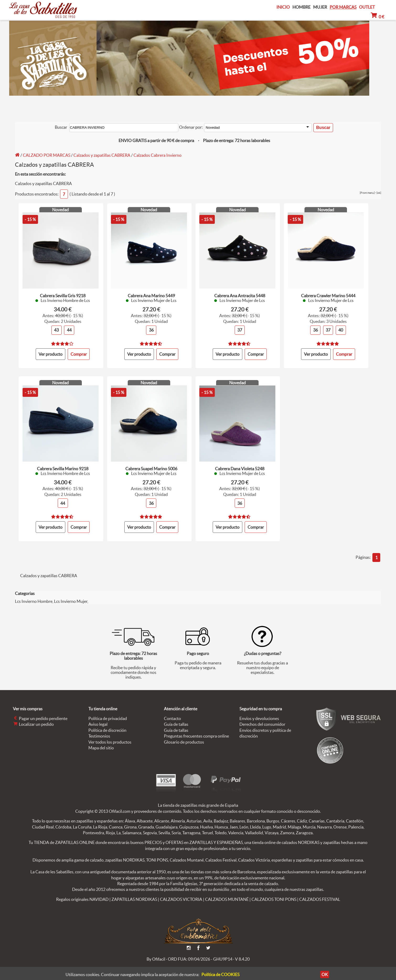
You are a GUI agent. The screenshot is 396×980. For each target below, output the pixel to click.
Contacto (172, 714)
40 (341, 328)
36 (151, 328)
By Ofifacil (156, 955)
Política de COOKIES (220, 974)
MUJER (320, 7)
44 (69, 328)
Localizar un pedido (33, 720)
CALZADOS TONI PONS (274, 895)
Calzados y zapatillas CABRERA (102, 154)
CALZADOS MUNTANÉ (227, 895)
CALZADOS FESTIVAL (320, 895)
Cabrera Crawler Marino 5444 (328, 294)
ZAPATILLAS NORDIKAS (134, 895)
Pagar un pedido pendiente (40, 714)
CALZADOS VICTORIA (181, 895)
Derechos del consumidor (262, 720)
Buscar (61, 127)
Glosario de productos (184, 737)
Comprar (167, 351)
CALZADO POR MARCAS (47, 154)
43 (56, 328)
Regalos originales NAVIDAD (82, 895)
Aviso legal (98, 720)
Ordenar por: (191, 127)
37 (240, 328)
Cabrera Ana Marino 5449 (151, 294)
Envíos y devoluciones (259, 714)
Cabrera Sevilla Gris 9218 (63, 294)
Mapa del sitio (101, 743)
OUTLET (367, 7)
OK (325, 974)
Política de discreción (107, 726)
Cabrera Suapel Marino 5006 (151, 466)
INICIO (283, 7)
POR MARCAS (343, 7)
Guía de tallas (176, 720)
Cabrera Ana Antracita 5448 (240, 294)
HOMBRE (301, 7)
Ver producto (50, 351)
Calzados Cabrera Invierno (157, 154)
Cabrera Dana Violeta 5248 (240, 466)
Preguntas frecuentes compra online (196, 732)
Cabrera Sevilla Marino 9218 (63, 466)
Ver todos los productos (110, 737)
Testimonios (99, 732)
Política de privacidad (108, 714)
